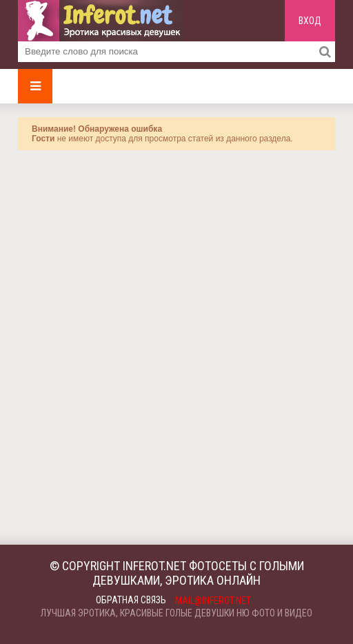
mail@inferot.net (213, 601)
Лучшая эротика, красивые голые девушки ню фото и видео (176, 613)
